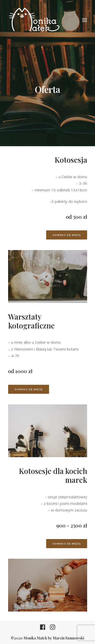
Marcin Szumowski (68, 638)
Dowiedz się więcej (67, 235)
